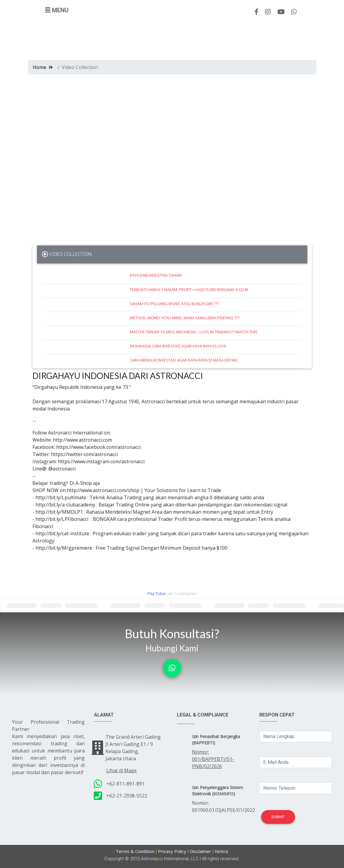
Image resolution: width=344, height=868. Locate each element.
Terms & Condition (135, 851)
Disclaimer (201, 851)
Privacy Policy (172, 851)
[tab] (172, 254)
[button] (172, 668)
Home (40, 67)
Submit (278, 817)
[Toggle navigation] (57, 10)
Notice (222, 851)
